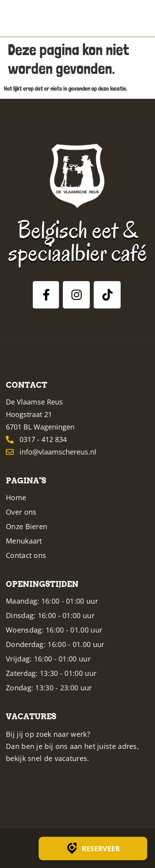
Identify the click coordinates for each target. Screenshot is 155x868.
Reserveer (93, 848)
